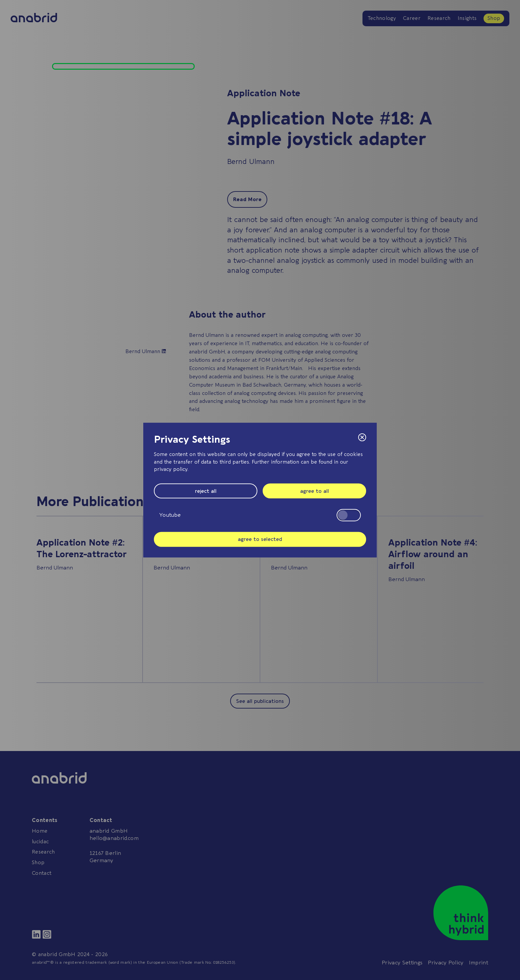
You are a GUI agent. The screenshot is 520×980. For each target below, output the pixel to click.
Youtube (260, 515)
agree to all (315, 491)
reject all (206, 491)
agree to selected (260, 539)
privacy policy (171, 469)
